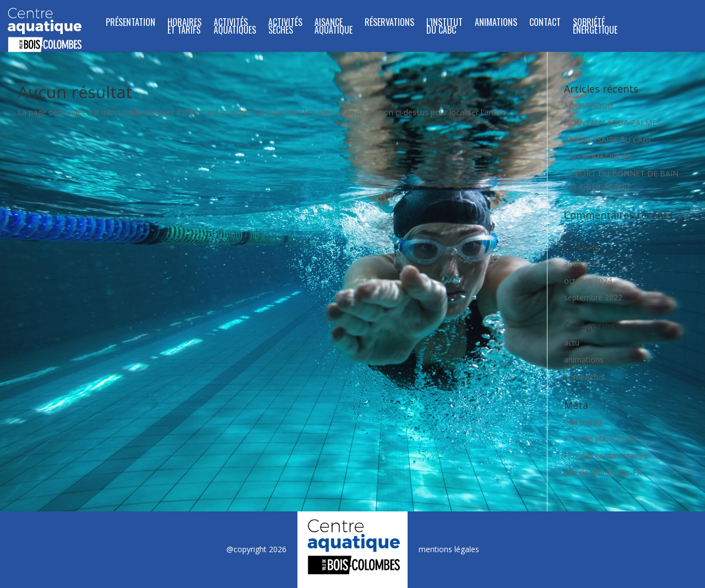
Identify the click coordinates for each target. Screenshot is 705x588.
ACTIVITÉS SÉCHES (285, 27)
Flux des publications (601, 438)
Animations (496, 23)
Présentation (131, 23)
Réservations (389, 23)
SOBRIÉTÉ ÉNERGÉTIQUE (595, 27)
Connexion (583, 422)
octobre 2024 (588, 281)
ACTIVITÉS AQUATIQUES (235, 27)
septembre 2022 (593, 297)
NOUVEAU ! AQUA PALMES (612, 123)
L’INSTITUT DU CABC (444, 27)
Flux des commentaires (606, 455)
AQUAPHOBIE (589, 106)
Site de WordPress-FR (603, 473)
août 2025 (582, 264)
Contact (545, 23)
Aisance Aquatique (333, 27)
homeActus (584, 377)
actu (572, 342)
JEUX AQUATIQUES (598, 156)
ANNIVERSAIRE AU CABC (609, 140)
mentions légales (449, 549)
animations (584, 360)
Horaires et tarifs (185, 27)
